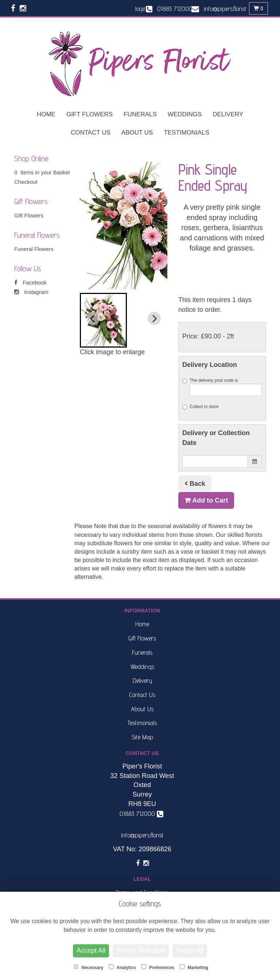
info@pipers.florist (142, 835)
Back (195, 484)
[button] (103, 320)
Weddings (185, 114)
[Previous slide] (93, 318)
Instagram (31, 292)
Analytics (122, 967)
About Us (137, 133)
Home (46, 114)
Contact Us (91, 133)
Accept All (91, 950)
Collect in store (200, 407)
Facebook (30, 282)
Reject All (190, 950)
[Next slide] (154, 318)
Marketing (194, 967)
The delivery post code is (222, 387)
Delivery (228, 114)
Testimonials (186, 133)
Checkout (26, 182)
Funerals (140, 114)
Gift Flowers (90, 114)
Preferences (158, 967)
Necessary (88, 967)
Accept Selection (141, 950)
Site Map (142, 737)
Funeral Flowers (34, 249)
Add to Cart (206, 500)
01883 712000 (141, 814)
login (141, 9)
